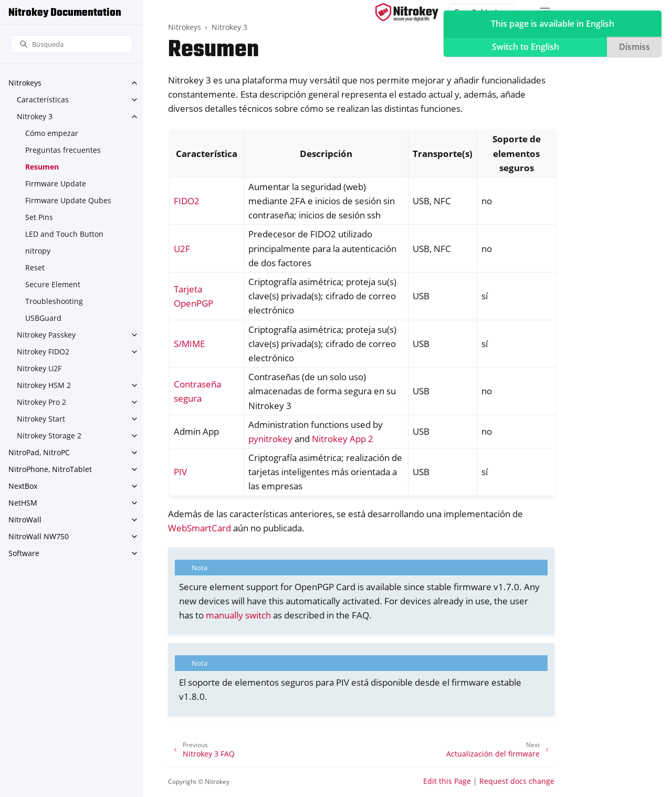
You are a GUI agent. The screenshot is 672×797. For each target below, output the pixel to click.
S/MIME (189, 344)
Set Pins (39, 217)
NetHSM (23, 503)
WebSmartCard (199, 528)
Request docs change (517, 781)
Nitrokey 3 (35, 116)
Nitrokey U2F (39, 368)
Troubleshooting (54, 301)
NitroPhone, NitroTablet (50, 469)
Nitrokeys (25, 83)
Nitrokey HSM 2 (44, 385)
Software (24, 553)
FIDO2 (187, 201)
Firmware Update (56, 183)
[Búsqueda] (71, 44)
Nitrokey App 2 (343, 439)
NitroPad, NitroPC (39, 452)
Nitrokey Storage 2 (49, 436)
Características (43, 99)
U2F (182, 249)
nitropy (38, 251)
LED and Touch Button (64, 234)
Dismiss (634, 47)
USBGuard (43, 318)
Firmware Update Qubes (68, 200)
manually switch (238, 615)
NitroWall (25, 520)
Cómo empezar (52, 133)
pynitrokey (270, 439)
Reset (35, 268)
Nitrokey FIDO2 (43, 352)
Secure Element (53, 284)
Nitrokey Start (41, 419)
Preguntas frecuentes (63, 150)
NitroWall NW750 (39, 536)
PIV (180, 472)
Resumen (42, 167)
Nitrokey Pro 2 (41, 402)
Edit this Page (447, 781)
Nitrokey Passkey (46, 335)
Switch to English (526, 47)
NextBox (23, 486)
